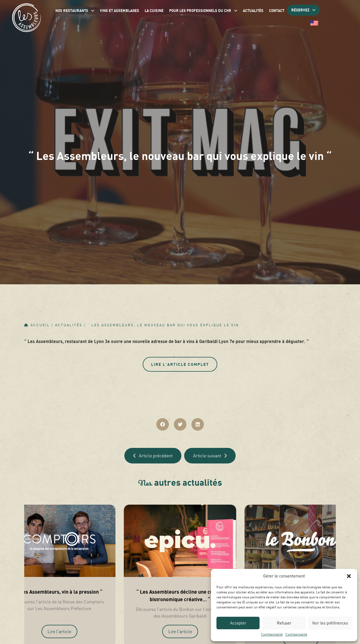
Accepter (238, 623)
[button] (349, 576)
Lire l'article (59, 631)
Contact (277, 11)
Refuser (284, 623)
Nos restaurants (75, 11)
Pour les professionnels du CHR (203, 11)
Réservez (303, 10)
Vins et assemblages (119, 11)
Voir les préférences (330, 623)
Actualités (253, 11)
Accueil (40, 325)
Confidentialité (272, 634)
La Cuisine (154, 11)
